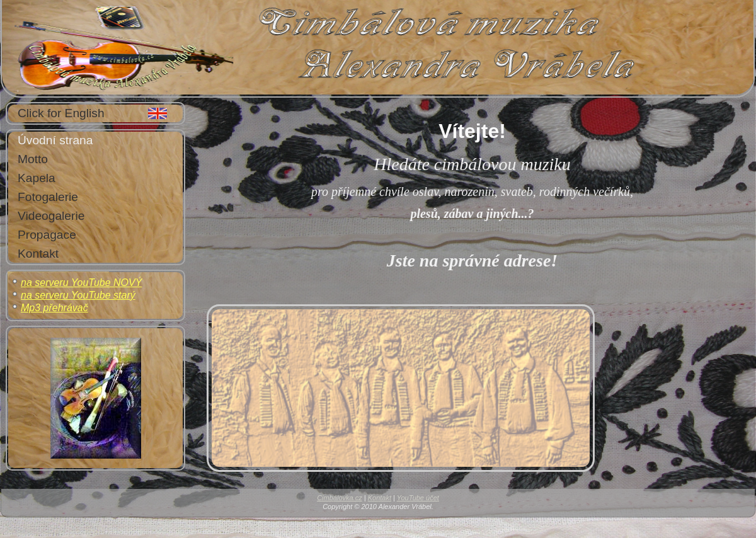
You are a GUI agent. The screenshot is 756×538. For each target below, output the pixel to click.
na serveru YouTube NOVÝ (81, 283)
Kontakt (380, 498)
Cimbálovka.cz (340, 498)
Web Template (347, 528)
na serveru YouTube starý (78, 295)
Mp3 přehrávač (54, 308)
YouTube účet (418, 498)
